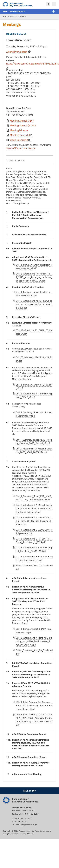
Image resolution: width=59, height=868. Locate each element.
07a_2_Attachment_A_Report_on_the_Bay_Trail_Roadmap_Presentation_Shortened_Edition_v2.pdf (34, 508)
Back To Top (30, 791)
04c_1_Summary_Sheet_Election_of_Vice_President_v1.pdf (34, 294)
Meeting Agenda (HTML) (23, 125)
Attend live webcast (17, 52)
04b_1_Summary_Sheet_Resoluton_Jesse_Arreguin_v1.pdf (34, 266)
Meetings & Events (14, 11)
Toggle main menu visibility (54, 4)
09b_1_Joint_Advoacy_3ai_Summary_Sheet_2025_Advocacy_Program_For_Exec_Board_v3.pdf (34, 705)
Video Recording (20, 140)
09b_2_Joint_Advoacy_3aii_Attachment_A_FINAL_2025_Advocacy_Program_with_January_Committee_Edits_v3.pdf (34, 720)
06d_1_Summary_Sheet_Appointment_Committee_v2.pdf (34, 414)
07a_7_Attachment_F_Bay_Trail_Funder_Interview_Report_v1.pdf (34, 558)
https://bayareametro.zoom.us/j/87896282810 (33, 65)
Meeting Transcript (21, 135)
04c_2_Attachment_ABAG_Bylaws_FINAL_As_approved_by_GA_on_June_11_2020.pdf (34, 304)
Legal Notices (28, 833)
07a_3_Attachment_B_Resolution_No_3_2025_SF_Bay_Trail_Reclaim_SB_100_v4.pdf (34, 521)
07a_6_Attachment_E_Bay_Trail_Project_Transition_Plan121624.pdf (34, 549)
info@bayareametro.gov (28, 825)
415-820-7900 (25, 818)
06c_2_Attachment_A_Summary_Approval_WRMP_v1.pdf (34, 395)
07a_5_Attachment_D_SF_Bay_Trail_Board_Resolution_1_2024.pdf (34, 540)
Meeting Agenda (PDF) (22, 121)
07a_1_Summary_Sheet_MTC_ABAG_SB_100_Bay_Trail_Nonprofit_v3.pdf (34, 498)
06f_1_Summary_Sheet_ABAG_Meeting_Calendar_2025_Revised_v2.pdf (34, 441)
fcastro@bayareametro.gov (21, 148)
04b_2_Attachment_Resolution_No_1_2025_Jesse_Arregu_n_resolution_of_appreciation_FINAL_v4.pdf (34, 277)
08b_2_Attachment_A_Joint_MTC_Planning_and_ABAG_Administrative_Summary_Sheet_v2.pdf (34, 641)
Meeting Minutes (19, 130)
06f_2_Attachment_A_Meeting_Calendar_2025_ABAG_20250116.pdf (34, 450)
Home (5, 17)
